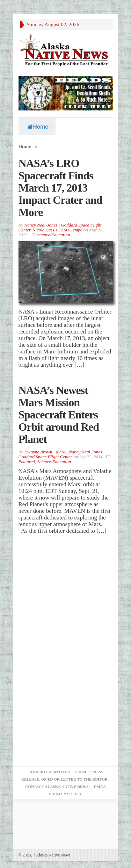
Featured (27, 462)
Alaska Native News (52, 855)
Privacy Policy (65, 794)
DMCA (100, 787)
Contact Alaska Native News (57, 787)
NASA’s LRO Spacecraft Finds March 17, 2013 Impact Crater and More (60, 188)
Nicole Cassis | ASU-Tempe (57, 230)
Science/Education (53, 235)
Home (38, 127)
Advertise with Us (50, 772)
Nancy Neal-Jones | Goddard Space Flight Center (61, 454)
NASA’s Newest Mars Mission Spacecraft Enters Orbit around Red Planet (59, 415)
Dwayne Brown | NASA (45, 452)
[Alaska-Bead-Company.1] (66, 92)
